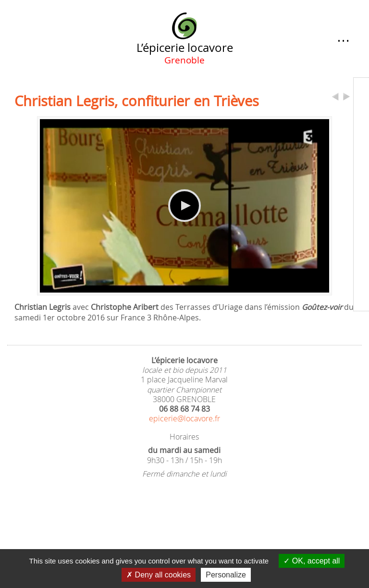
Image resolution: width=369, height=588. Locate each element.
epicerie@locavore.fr (184, 419)
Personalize (226, 575)
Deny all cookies (159, 575)
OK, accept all (312, 561)
